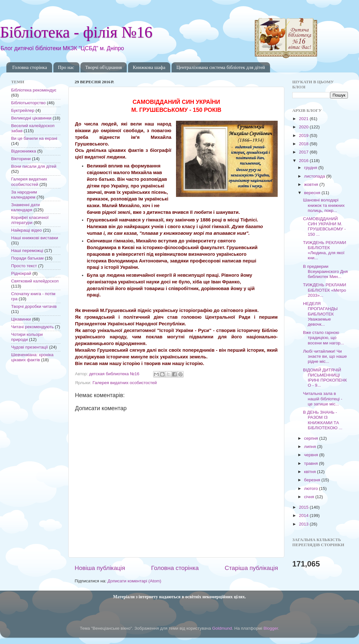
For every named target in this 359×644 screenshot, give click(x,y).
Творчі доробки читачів (34, 306)
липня (311, 447)
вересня (313, 193)
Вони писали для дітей (34, 166)
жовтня (312, 184)
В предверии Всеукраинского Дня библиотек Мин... (325, 271)
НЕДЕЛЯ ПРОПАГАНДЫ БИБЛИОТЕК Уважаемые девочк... (320, 314)
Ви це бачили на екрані (34, 138)
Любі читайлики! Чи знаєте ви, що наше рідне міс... (325, 356)
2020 (304, 127)
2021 (304, 119)
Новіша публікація (100, 568)
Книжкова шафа (149, 67)
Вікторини (21, 159)
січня (310, 497)
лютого (312, 488)
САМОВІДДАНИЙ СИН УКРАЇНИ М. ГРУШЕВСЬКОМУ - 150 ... (324, 227)
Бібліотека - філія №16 (76, 32)
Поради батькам (27, 258)
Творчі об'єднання (103, 67)
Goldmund (222, 628)
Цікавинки (21, 319)
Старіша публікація (251, 568)
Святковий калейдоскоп (35, 281)
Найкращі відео (27, 230)
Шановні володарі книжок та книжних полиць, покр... (324, 205)
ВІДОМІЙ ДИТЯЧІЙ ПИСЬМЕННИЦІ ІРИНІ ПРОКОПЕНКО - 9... (325, 378)
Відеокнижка (24, 151)
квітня (311, 472)
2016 (304, 161)
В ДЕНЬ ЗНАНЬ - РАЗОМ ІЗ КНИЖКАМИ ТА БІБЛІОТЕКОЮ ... (323, 420)
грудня (311, 168)
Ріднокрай (21, 273)
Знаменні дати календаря (25, 207)
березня (313, 480)
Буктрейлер (23, 110)
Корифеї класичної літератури (30, 220)
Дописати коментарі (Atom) (134, 581)
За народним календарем (24, 195)
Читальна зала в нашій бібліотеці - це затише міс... (323, 399)
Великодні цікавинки (31, 118)
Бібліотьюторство (28, 103)
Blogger (271, 628)
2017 (304, 152)
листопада (315, 176)
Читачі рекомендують (32, 327)
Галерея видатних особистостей (125, 383)
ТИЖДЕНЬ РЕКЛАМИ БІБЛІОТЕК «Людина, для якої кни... (325, 250)
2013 (304, 524)
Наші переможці (27, 251)
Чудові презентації (30, 347)
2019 (304, 136)
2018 (304, 144)
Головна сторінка (30, 67)
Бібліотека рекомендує (34, 90)
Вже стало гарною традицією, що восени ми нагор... (324, 338)
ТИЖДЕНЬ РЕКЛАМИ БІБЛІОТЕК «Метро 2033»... (325, 290)
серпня (312, 438)
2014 (304, 515)
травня (312, 463)
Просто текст (24, 266)
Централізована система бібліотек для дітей (221, 67)
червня (312, 455)
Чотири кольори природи (27, 337)
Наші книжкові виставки (35, 238)
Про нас (66, 67)
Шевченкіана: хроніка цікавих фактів (32, 357)
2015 (304, 507)
